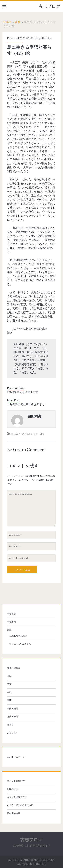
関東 (9, 684)
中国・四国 (13, 709)
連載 (18, 22)
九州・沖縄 (13, 717)
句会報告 (11, 614)
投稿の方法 (13, 789)
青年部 (10, 725)
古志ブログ (49, 6)
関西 (9, 700)
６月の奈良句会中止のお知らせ (26, 404)
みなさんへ (13, 733)
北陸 (9, 676)
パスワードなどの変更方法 (20, 805)
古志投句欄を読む (18, 636)
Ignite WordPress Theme (29, 860)
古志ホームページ (16, 757)
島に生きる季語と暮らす (24, 434)
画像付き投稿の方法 (17, 797)
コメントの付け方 (16, 781)
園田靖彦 (47, 38)
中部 (9, 692)
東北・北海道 (14, 668)
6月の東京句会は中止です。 (24, 392)
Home (7, 22)
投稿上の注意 (14, 813)
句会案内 (11, 622)
